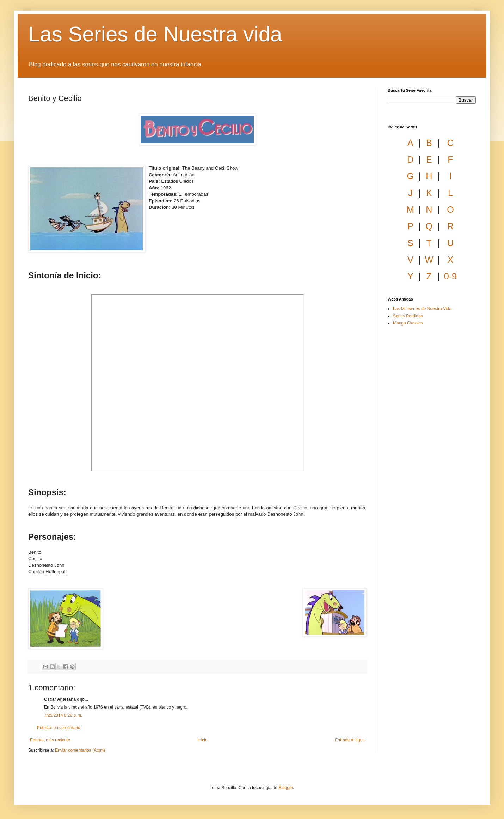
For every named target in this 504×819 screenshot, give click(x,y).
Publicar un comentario (59, 728)
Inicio (203, 740)
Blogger (286, 788)
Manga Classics (408, 323)
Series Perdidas (408, 316)
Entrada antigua (350, 740)
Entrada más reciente (50, 740)
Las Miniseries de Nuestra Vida (422, 309)
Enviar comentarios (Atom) (80, 750)
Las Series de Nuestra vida (155, 34)
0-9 (450, 276)
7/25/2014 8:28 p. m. (63, 715)
